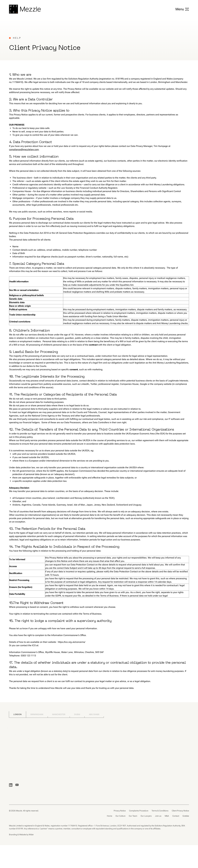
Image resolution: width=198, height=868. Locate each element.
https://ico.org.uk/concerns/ (72, 642)
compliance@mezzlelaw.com (24, 149)
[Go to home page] (25, 9)
